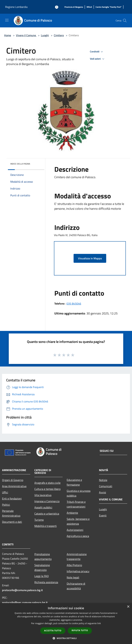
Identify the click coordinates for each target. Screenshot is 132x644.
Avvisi (103, 492)
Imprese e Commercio (47, 501)
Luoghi (45, 35)
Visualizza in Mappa (90, 258)
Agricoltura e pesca (78, 536)
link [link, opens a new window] (99, 623)
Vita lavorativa (43, 495)
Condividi (97, 52)
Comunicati (106, 486)
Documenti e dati (12, 522)
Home (8, 35)
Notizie (103, 480)
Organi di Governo (13, 480)
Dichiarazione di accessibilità (76, 586)
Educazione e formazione (74, 482)
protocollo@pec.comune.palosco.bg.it (25, 602)
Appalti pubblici (43, 507)
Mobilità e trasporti (46, 526)
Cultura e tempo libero (47, 489)
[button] (66, 638)
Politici (6, 505)
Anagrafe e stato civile (47, 483)
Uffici (5, 492)
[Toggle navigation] (7, 20)
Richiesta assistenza (46, 582)
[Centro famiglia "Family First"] (109, 7)
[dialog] (66, 624)
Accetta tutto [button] (53, 631)
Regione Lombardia (16, 7)
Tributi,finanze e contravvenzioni (76, 504)
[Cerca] (125, 21)
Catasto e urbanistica (47, 514)
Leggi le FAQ (42, 576)
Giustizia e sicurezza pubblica (79, 493)
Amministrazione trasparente (77, 557)
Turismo (39, 520)
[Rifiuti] (89, 7)
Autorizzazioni (75, 530)
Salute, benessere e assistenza (78, 521)
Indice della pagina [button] (20, 164)
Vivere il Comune (26, 35)
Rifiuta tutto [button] (80, 630)
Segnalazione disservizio (42, 567)
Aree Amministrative (14, 486)
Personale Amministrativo (11, 513)
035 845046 (74, 304)
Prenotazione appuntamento (43, 557)
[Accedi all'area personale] (57, 7)
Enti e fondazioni (12, 498)
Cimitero (59, 35)
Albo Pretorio (74, 565)
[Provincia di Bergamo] (74, 7)
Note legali (73, 577)
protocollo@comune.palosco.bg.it (22, 590)
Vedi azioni (98, 59)
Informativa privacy (78, 571)
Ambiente (72, 513)
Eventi (103, 515)
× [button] (128, 607)
